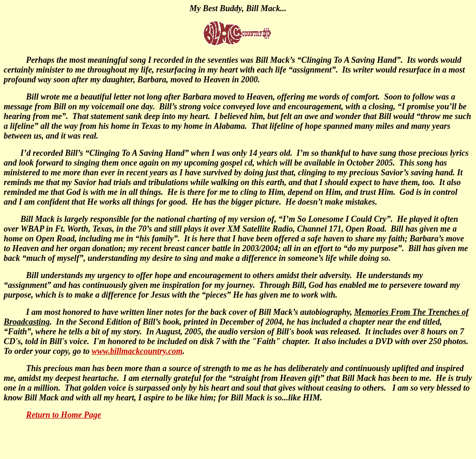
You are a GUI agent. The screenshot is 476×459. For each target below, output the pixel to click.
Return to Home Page (64, 415)
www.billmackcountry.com (137, 351)
